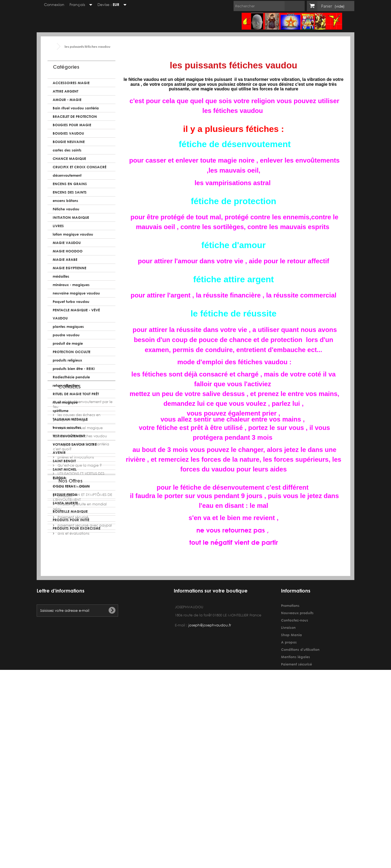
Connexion (52, 4)
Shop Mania (291, 805)
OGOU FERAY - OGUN (71, 486)
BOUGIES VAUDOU (68, 133)
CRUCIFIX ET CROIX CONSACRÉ (80, 167)
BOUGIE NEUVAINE (69, 142)
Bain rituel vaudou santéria (76, 108)
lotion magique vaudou (73, 234)
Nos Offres (70, 676)
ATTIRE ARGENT (65, 91)
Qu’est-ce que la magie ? (79, 624)
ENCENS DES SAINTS (70, 192)
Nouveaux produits (297, 783)
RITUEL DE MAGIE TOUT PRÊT (76, 394)
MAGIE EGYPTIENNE (70, 268)
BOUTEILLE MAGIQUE (70, 511)
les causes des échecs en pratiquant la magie (77, 576)
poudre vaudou (66, 335)
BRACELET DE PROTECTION (75, 116)
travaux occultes (67, 427)
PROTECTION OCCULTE (72, 352)
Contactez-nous (295, 790)
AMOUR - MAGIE (67, 100)
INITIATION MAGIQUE (71, 217)
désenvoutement (67, 175)
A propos (289, 812)
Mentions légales (296, 827)
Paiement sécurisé (72, 711)
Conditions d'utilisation (300, 820)
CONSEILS (70, 547)
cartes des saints (67, 150)
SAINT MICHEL (65, 469)
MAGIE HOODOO (68, 251)
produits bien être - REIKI (74, 369)
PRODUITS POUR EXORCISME (77, 528)
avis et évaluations (73, 645)
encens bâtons (65, 201)
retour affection (66, 385)
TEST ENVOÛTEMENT (69, 436)
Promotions (290, 776)
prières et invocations (75, 615)
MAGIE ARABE (65, 259)
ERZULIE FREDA (65, 495)
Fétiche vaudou (66, 209)
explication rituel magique (80, 586)
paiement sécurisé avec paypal (84, 719)
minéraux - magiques (71, 285)
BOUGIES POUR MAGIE (72, 125)
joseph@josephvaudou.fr (210, 795)
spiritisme (61, 411)
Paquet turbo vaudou (71, 302)
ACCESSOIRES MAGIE (71, 83)
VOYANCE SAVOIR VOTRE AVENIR (75, 448)
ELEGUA (59, 478)
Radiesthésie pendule (71, 377)
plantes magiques (68, 327)
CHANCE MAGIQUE (69, 159)
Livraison (64, 690)
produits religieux (67, 360)
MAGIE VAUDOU (67, 243)
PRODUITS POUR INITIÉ (71, 520)
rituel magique (65, 402)
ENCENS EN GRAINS (70, 184)
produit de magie (68, 343)
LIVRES (58, 226)
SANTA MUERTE (65, 503)
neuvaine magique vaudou (76, 293)
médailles (61, 276)
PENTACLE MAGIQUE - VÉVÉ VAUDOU (76, 314)
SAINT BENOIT (64, 461)
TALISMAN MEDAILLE (70, 419)
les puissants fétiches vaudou (82, 594)
